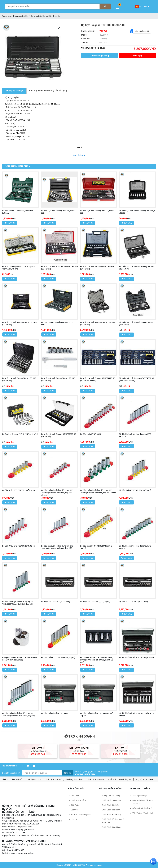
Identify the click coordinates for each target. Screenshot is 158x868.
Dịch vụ (74, 810)
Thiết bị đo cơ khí (34, 779)
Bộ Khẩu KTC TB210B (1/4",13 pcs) (95, 602)
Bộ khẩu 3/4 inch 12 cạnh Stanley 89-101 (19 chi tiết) (97, 323)
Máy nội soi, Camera (144, 779)
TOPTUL (104, 31)
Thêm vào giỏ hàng (100, 56)
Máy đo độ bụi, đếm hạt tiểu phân (143, 802)
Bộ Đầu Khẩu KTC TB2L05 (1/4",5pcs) (135, 490)
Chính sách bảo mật (110, 805)
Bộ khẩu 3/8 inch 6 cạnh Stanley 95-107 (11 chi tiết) (58, 379)
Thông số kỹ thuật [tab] (14, 91)
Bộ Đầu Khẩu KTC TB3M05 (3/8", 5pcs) (19, 546)
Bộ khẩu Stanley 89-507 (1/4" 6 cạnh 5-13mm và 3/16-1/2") (19, 268)
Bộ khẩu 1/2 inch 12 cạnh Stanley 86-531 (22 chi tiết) (136, 323)
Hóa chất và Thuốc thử (142, 808)
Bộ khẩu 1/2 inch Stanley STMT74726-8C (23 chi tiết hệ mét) (136, 379)
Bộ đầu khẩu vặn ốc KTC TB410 (54, 713)
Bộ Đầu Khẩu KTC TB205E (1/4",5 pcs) (18, 490)
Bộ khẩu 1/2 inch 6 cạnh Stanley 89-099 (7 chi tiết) (137, 212)
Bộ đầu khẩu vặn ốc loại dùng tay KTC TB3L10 (135, 435)
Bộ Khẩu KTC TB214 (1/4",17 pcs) (133, 602)
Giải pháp (75, 805)
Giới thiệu (75, 796)
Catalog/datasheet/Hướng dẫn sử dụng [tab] (48, 90)
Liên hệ (74, 819)
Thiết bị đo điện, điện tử (12, 779)
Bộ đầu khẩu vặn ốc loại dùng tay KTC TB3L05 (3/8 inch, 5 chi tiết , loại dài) (57, 547)
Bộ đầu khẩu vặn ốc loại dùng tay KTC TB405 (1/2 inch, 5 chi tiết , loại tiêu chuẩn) (98, 491)
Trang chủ (6, 16)
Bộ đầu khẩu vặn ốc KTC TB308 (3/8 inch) (137, 657)
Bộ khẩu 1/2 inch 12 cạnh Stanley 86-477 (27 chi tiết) (19, 323)
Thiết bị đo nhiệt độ (96, 779)
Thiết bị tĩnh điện (140, 796)
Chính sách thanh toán (112, 800)
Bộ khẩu (57, 16)
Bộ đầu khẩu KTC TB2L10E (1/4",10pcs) (58, 657)
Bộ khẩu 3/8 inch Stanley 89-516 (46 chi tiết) (97, 212)
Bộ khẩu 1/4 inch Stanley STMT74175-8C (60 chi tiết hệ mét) (98, 379)
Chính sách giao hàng (111, 814)
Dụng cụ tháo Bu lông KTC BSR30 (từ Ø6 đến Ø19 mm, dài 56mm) (19, 659)
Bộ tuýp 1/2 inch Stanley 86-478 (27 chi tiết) (58, 323)
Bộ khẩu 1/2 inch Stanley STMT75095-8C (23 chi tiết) (59, 435)
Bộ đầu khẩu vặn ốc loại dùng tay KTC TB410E (135, 547)
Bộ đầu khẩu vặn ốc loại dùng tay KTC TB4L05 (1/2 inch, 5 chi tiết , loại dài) (18, 603)
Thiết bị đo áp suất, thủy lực (120, 779)
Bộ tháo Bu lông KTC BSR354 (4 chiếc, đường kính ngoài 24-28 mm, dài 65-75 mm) (97, 660)
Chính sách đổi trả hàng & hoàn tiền (113, 821)
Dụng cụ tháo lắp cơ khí (41, 16)
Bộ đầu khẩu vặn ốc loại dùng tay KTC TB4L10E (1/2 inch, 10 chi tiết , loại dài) (19, 714)
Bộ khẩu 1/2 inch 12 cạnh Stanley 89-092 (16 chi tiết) (136, 268)
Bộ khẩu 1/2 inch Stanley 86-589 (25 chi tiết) (58, 212)
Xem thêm (78, 155)
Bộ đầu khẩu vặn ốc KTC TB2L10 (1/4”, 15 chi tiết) (137, 714)
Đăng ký (67, 773)
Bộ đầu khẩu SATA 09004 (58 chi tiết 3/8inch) (18, 212)
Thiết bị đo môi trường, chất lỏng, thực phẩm (64, 779)
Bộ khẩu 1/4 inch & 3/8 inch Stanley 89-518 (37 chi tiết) (59, 268)
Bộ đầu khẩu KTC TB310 (90, 434)
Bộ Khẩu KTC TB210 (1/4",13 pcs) (56, 602)
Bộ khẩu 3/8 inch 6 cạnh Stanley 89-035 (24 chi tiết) (97, 268)
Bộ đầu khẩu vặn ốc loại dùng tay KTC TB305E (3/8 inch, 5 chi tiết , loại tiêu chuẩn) (57, 493)
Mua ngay (137, 56)
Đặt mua (10, 223)
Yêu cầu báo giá (141, 31)
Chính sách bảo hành (111, 810)
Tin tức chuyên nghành (81, 814)
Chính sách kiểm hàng (111, 827)
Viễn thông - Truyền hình (143, 813)
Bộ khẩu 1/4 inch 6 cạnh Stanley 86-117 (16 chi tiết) (19, 379)
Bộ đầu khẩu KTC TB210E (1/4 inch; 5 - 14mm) (97, 547)
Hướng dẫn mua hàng (111, 796)
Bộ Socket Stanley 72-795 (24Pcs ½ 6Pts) (20, 434)
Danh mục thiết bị (21, 16)
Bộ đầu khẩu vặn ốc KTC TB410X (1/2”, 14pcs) (97, 714)
